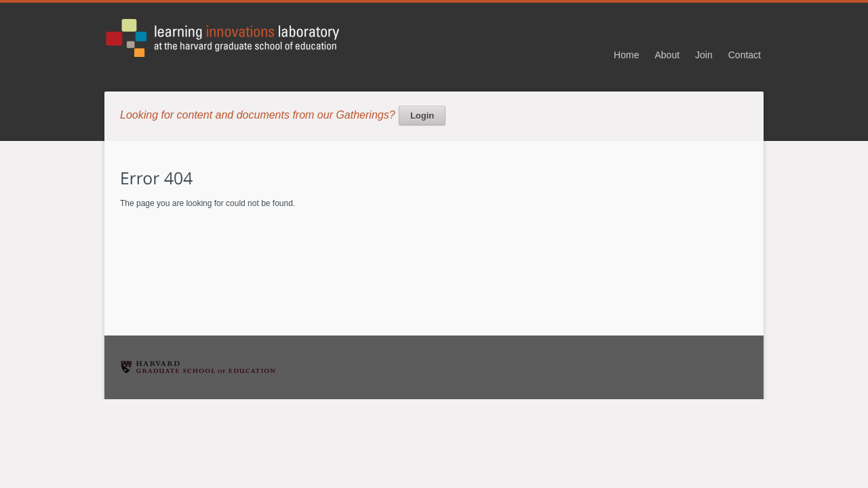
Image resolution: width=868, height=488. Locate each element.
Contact (745, 55)
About (667, 55)
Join (704, 55)
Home (626, 55)
